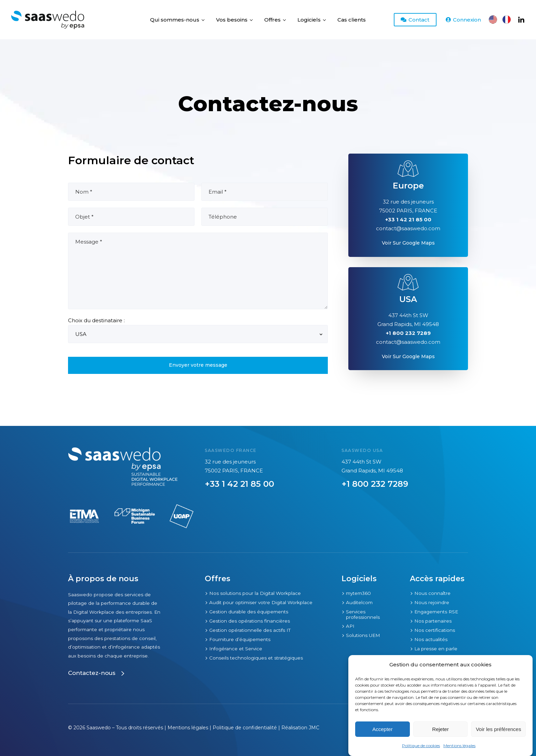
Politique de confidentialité (245, 728)
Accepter (382, 729)
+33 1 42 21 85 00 (239, 484)
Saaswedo (99, 728)
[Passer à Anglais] (493, 20)
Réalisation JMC (300, 728)
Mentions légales (459, 746)
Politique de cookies (421, 746)
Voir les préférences (499, 729)
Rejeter (440, 729)
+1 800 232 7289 (375, 484)
